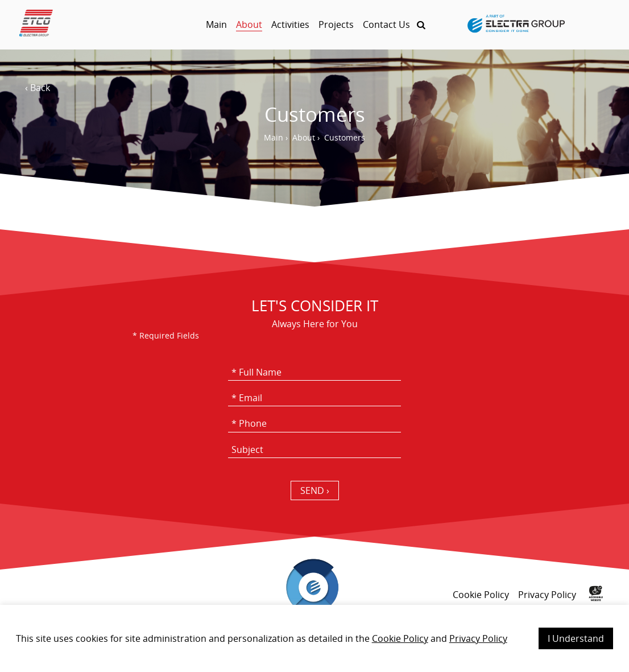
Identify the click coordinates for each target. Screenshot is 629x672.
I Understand (576, 638)
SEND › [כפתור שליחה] (315, 490)
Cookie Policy (400, 638)
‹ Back (38, 88)
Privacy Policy (478, 638)
